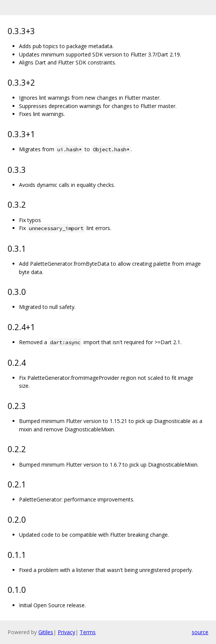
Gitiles (46, 632)
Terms (88, 632)
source (200, 632)
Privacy (66, 632)
